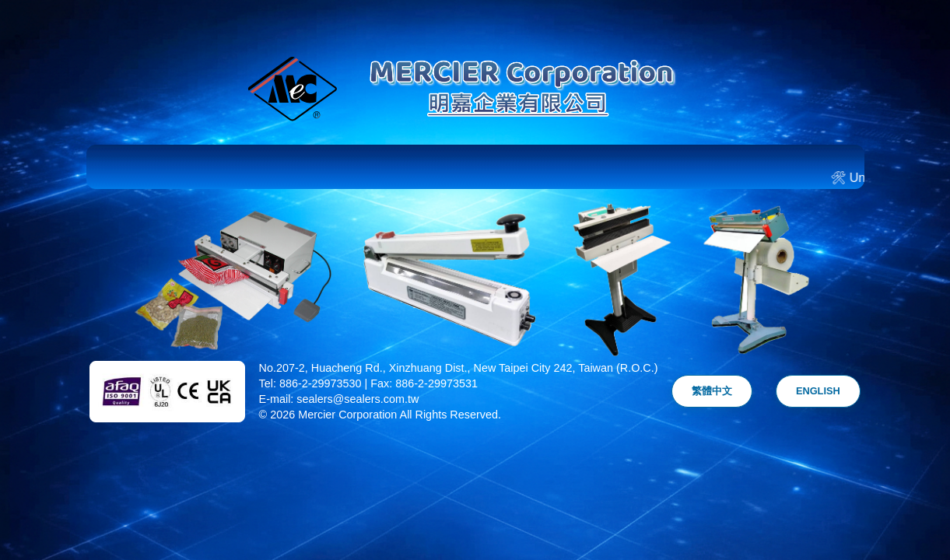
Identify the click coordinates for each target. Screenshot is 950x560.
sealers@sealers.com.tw (358, 399)
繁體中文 (712, 391)
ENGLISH (818, 391)
